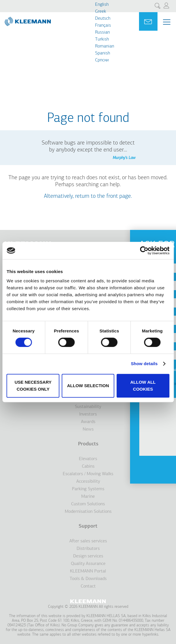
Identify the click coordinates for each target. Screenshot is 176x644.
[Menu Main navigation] (167, 22)
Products (88, 444)
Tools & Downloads (88, 579)
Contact (88, 586)
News (88, 429)
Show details (144, 364)
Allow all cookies (143, 386)
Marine (88, 497)
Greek (101, 12)
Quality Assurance (88, 564)
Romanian (105, 46)
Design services (88, 556)
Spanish (103, 53)
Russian (102, 32)
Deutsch (103, 19)
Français (103, 25)
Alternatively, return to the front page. (88, 196)
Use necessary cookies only (33, 386)
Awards (88, 422)
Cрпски (102, 60)
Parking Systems (88, 489)
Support (88, 526)
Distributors (88, 549)
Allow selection (88, 386)
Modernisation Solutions (88, 512)
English (102, 5)
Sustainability (88, 407)
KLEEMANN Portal (88, 571)
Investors (88, 414)
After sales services (88, 541)
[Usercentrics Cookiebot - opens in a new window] (144, 250)
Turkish (102, 39)
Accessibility (88, 482)
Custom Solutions (88, 504)
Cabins (88, 466)
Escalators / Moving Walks (88, 474)
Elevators (88, 459)
